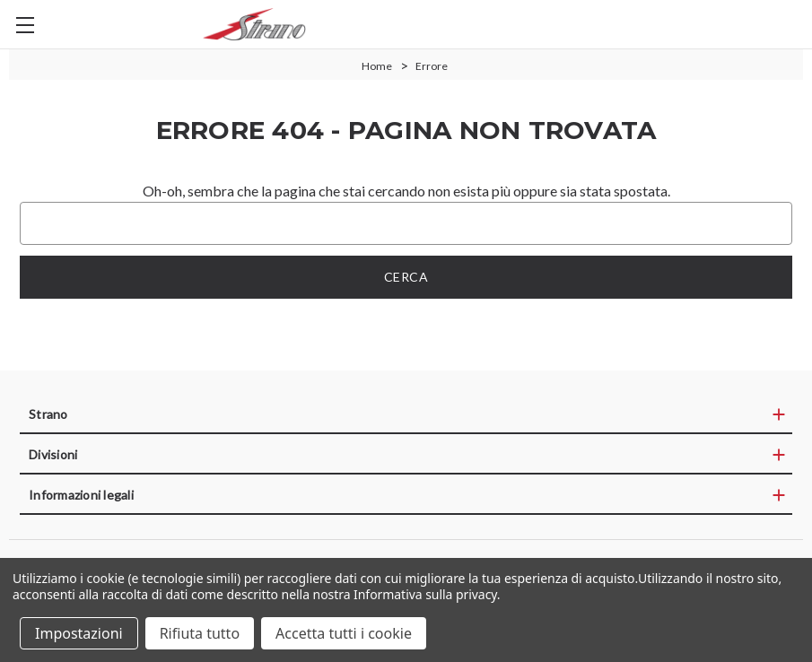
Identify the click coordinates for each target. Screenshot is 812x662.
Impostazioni (79, 633)
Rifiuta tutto (200, 633)
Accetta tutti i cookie (344, 633)
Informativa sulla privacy (425, 594)
